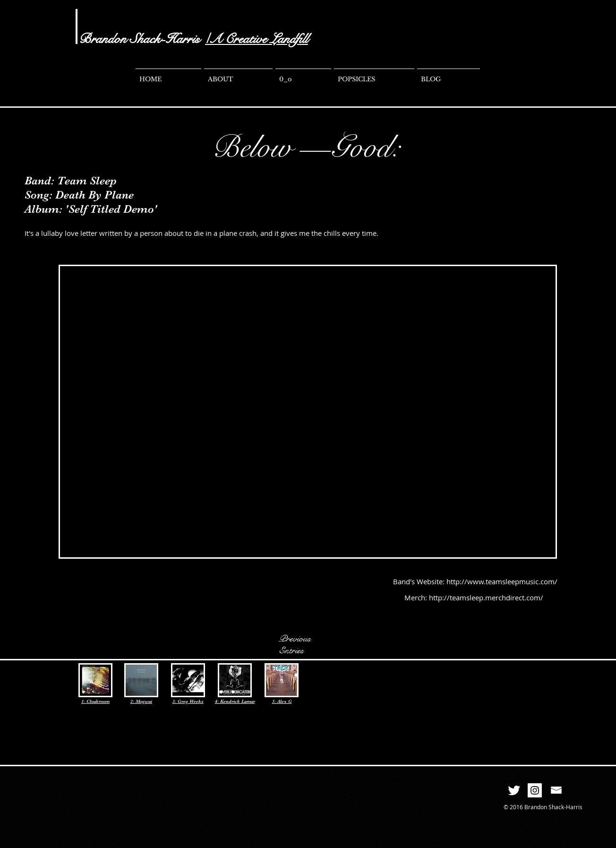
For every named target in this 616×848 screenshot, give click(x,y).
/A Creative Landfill (257, 39)
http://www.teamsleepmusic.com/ (502, 581)
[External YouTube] (308, 412)
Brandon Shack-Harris (139, 39)
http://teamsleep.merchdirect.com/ (486, 597)
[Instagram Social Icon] (535, 790)
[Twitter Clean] (514, 790)
